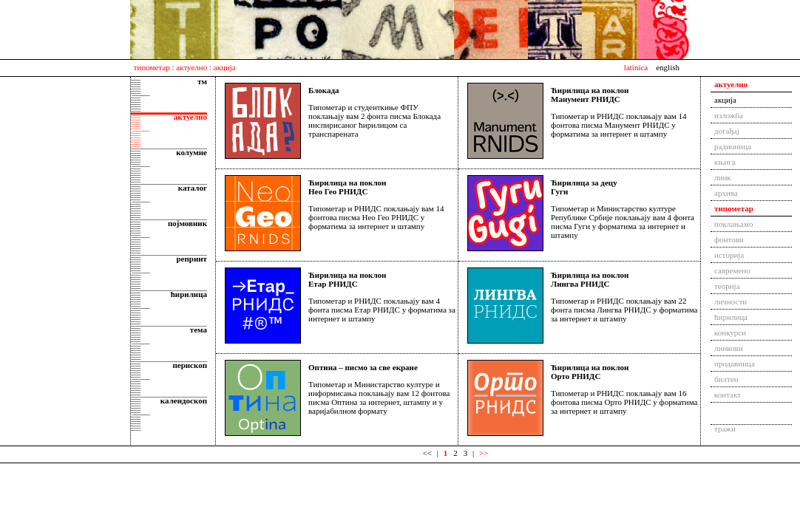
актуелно (191, 67)
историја (729, 255)
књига (725, 162)
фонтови (729, 239)
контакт (728, 395)
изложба (729, 115)
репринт (191, 259)
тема (199, 330)
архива (726, 193)
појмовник (187, 223)
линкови (729, 348)
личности (730, 301)
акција (725, 100)
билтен (726, 379)
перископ (190, 365)
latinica (636, 67)
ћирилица (189, 294)
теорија (727, 286)
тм (202, 81)
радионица (733, 146)
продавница (735, 364)
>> (484, 453)
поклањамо (733, 224)
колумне (191, 152)
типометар (152, 67)
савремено (732, 270)
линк (723, 177)
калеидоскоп (184, 400)
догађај (727, 131)
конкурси (730, 332)
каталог (193, 188)
